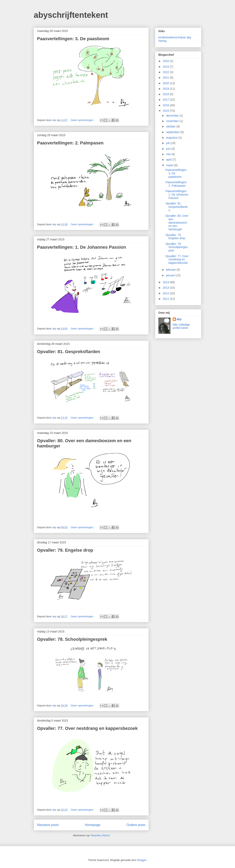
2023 (166, 67)
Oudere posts (136, 825)
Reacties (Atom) (100, 835)
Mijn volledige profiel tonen (181, 326)
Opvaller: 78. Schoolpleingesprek (72, 639)
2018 (166, 94)
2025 (166, 61)
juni (169, 149)
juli (168, 143)
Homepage (93, 825)
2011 (166, 299)
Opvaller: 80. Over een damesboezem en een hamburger (177, 223)
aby (179, 319)
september (173, 132)
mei (169, 154)
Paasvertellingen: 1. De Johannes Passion (82, 247)
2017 (166, 100)
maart (170, 165)
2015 (166, 111)
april (169, 160)
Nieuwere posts (48, 825)
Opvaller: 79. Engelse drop (65, 550)
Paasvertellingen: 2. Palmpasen (70, 143)
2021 (166, 78)
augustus (172, 138)
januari (171, 275)
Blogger (142, 860)
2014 (166, 282)
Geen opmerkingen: (83, 120)
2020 (166, 83)
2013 (166, 288)
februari (171, 270)
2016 (166, 105)
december (173, 116)
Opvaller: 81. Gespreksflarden (69, 352)
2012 (166, 293)
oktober (171, 126)
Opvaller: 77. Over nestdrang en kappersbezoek (87, 728)
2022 (166, 72)
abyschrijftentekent (71, 15)
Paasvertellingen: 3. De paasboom (73, 39)
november (173, 121)
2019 (166, 89)
